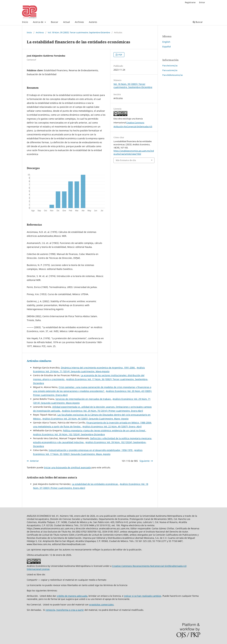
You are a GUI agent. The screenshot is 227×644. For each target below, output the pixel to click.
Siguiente (145, 461)
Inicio (25, 22)
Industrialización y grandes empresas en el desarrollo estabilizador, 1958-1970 (91, 450)
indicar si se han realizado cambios (143, 596)
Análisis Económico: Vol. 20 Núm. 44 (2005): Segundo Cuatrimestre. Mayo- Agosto (85, 419)
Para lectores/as (170, 66)
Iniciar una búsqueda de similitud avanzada (67, 467)
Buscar (55, 22)
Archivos (79, 22)
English (166, 42)
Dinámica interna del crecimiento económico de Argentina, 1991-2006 (98, 368)
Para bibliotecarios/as (173, 75)
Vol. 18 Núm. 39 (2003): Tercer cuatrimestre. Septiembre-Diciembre (79, 32)
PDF (120, 55)
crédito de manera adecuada (72, 596)
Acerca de (38, 22)
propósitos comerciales (101, 605)
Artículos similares (39, 361)
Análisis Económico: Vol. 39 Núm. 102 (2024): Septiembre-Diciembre (69, 434)
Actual (67, 22)
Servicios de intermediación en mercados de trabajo (83, 399)
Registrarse (190, 2)
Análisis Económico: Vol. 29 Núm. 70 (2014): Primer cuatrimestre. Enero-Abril (102, 411)
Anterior (34, 461)
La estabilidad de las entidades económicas (95, 484)
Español (167, 47)
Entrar (202, 2)
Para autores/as (170, 70)
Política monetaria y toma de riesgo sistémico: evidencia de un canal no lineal (104, 430)
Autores (93, 22)
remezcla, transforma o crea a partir (65, 610)
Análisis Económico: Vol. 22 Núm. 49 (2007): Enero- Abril (112, 427)
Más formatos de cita (126, 160)
